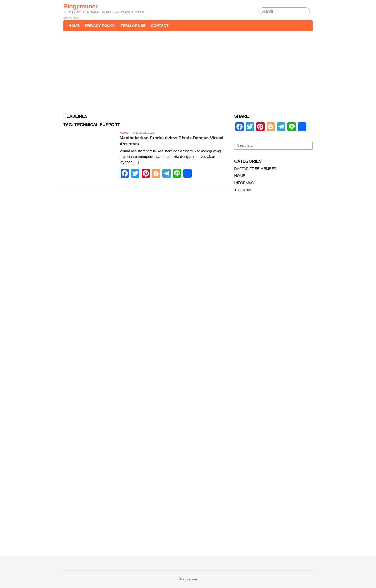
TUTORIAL (243, 190)
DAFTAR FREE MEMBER (255, 169)
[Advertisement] (188, 70)
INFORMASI (244, 183)
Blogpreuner (81, 6)
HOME (124, 133)
